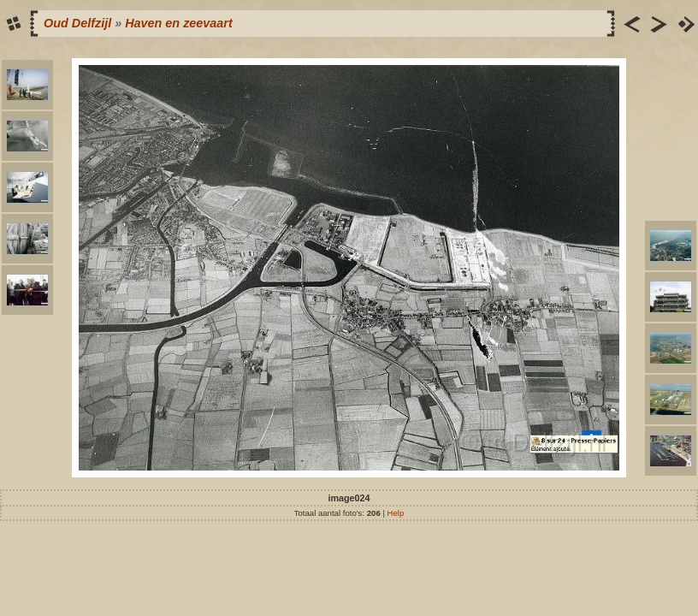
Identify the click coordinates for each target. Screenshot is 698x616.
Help (396, 513)
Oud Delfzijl (77, 23)
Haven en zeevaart (179, 23)
